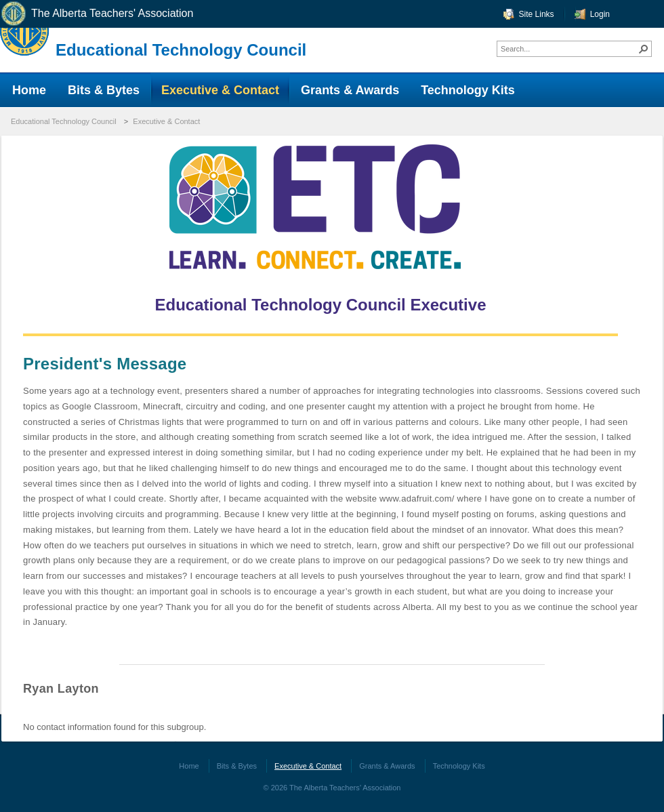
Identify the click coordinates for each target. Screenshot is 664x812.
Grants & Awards (387, 766)
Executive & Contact (166, 121)
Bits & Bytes (237, 766)
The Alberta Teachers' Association (97, 14)
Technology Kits (459, 766)
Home (189, 766)
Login (600, 14)
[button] (644, 49)
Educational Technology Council (181, 50)
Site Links (537, 14)
